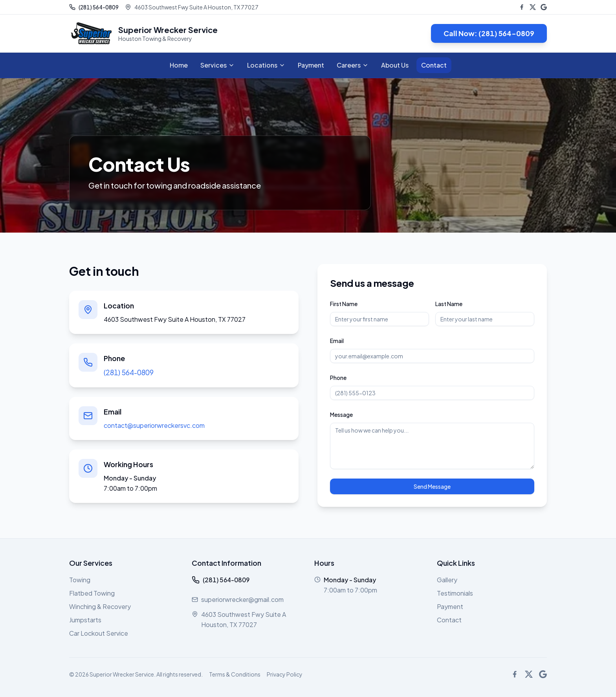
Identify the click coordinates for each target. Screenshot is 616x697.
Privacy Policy (285, 674)
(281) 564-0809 (129, 372)
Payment (311, 65)
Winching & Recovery (100, 606)
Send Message (432, 486)
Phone (338, 378)
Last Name (449, 304)
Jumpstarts (85, 620)
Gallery (447, 580)
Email (337, 341)
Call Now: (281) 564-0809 (489, 33)
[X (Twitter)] (533, 7)
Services (217, 65)
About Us (395, 65)
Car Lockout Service (99, 633)
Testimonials (455, 593)
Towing (80, 580)
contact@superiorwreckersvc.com (154, 425)
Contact (434, 65)
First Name (344, 304)
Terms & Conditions (235, 674)
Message (341, 415)
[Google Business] (544, 7)
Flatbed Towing (92, 593)
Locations (266, 65)
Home (179, 65)
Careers (353, 65)
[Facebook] (522, 7)
